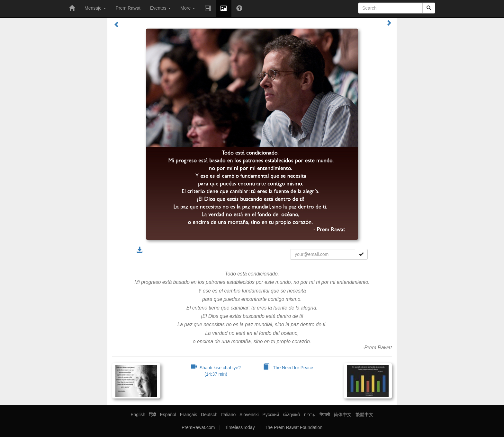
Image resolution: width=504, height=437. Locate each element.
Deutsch (209, 415)
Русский (271, 415)
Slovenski (249, 415)
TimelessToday (240, 427)
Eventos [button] (160, 8)
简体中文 (343, 415)
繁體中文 (364, 415)
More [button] (188, 8)
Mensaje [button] (95, 8)
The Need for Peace (288, 368)
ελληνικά (291, 415)
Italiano (228, 415)
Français (189, 415)
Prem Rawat (128, 8)
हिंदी (153, 415)
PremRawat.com (198, 427)
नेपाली (325, 415)
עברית (310, 415)
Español (168, 415)
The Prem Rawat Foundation (294, 427)
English (138, 415)
